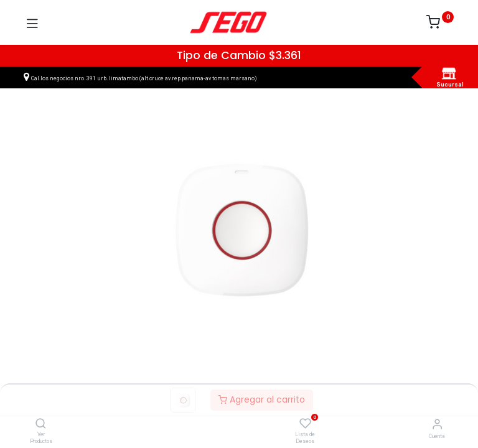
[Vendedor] (437, 424)
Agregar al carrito (262, 399)
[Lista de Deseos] (305, 424)
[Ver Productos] (41, 424)
